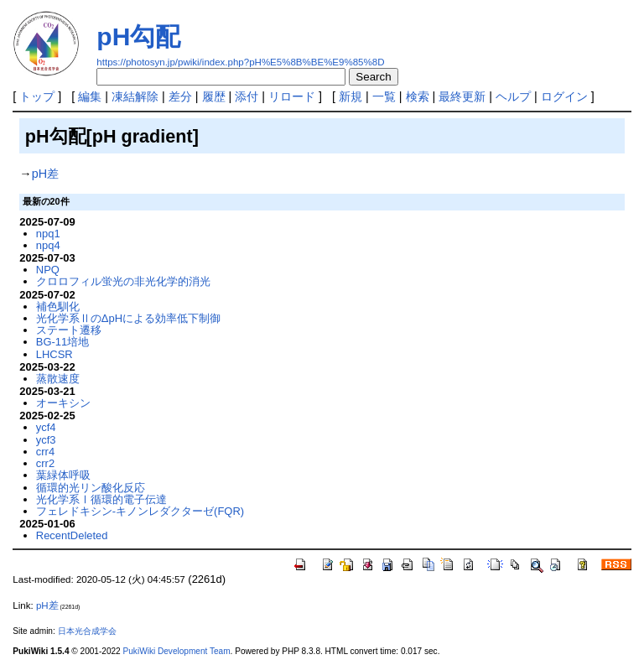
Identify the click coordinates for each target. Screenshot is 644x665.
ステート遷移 (69, 330)
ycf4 (46, 427)
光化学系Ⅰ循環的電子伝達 (101, 499)
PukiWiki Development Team (177, 651)
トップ (37, 96)
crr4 (45, 452)
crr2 (45, 463)
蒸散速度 (58, 379)
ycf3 (46, 440)
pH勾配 (138, 36)
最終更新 (462, 96)
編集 (90, 96)
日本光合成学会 (87, 631)
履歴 (214, 96)
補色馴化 (58, 307)
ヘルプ (513, 96)
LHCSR (55, 354)
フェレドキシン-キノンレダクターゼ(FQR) (140, 511)
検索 (418, 96)
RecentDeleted (72, 535)
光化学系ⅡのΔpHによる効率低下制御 (128, 318)
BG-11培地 (62, 342)
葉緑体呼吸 (63, 475)
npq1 (48, 234)
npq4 (48, 245)
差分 (180, 96)
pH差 (45, 174)
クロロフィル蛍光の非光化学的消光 (123, 281)
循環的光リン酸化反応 (91, 488)
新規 (351, 96)
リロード (292, 96)
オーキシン (63, 403)
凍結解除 (135, 96)
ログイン (564, 96)
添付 (247, 96)
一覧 (384, 96)
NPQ (48, 270)
